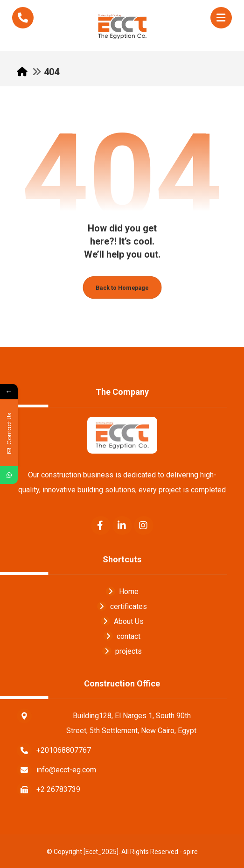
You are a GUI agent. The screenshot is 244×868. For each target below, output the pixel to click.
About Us (122, 621)
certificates (122, 606)
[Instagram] (144, 525)
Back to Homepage (122, 287)
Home (122, 591)
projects (122, 651)
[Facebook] (101, 525)
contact (122, 636)
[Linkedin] (122, 525)
